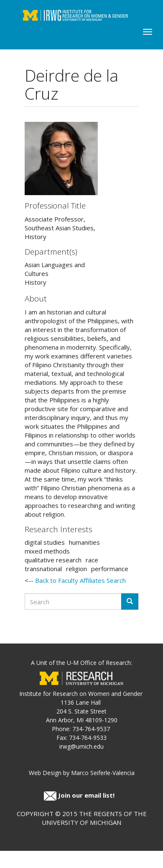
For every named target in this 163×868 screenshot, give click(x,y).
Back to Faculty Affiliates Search (80, 580)
